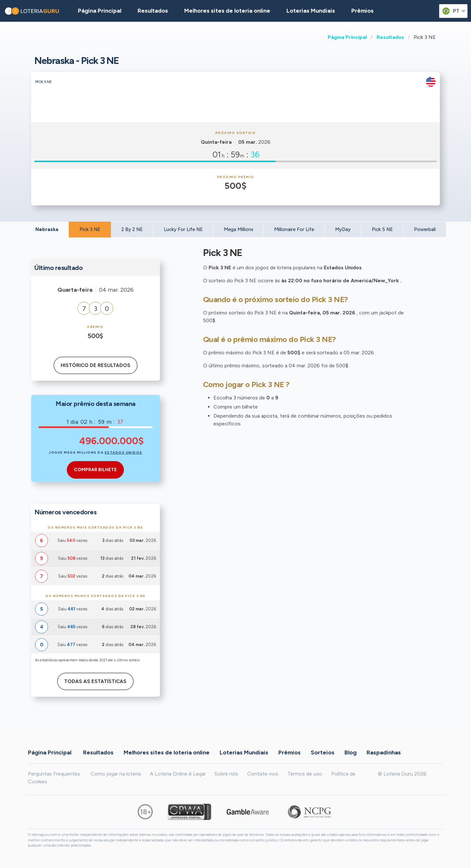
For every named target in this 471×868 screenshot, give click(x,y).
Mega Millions (239, 229)
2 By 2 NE (132, 229)
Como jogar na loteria (116, 774)
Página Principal (347, 37)
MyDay (343, 229)
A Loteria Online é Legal (178, 774)
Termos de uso (305, 774)
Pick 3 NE (90, 229)
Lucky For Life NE (183, 229)
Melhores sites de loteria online (227, 11)
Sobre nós (226, 774)
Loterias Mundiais (311, 11)
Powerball (425, 229)
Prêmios (362, 11)
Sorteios (323, 752)
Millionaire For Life (294, 229)
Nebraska (47, 229)
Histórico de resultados (96, 365)
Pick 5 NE (382, 229)
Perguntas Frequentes (54, 774)
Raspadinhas (384, 752)
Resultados (390, 37)
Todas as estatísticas (95, 681)
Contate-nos (263, 774)
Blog (350, 752)
